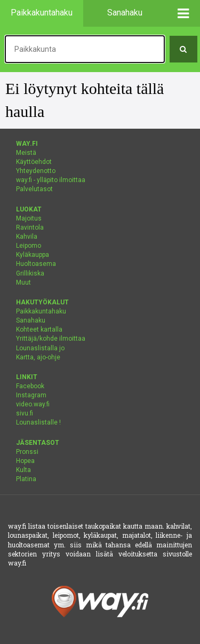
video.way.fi (33, 404)
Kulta (23, 470)
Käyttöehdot (34, 162)
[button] (184, 13)
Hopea (25, 461)
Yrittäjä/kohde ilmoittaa (51, 339)
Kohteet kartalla (39, 329)
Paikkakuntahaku (41, 311)
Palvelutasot (34, 189)
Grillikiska (30, 273)
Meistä (26, 153)
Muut (23, 282)
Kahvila (27, 237)
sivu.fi (25, 413)
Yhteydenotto (36, 171)
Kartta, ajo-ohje (38, 357)
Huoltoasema (36, 264)
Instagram (31, 395)
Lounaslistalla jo (40, 348)
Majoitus (29, 218)
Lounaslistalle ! (38, 422)
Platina (26, 479)
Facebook (30, 386)
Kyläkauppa (33, 255)
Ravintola (30, 227)
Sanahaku (31, 320)
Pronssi (27, 452)
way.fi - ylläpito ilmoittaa (51, 180)
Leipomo (29, 246)
